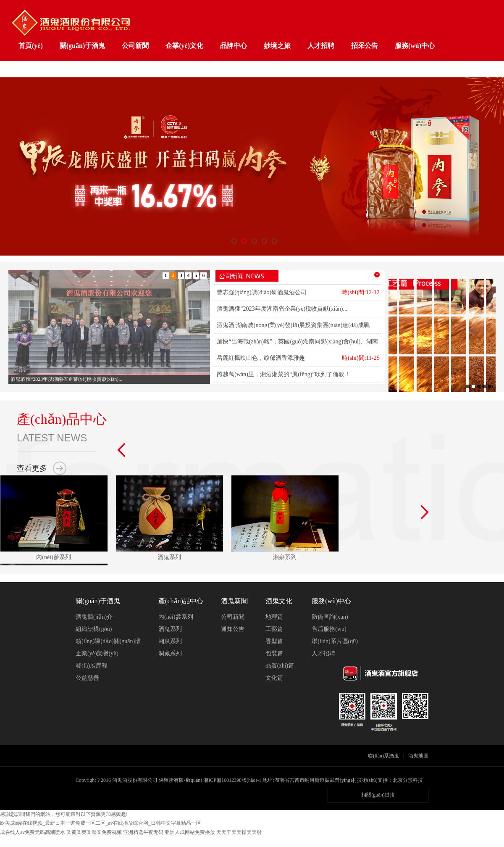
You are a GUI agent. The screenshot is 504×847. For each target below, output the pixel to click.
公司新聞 (135, 46)
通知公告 (233, 629)
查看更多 (32, 468)
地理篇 (274, 617)
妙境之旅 (277, 46)
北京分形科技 (408, 780)
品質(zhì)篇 (280, 666)
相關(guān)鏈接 (378, 795)
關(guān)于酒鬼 (82, 46)
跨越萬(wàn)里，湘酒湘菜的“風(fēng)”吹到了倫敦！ (283, 374)
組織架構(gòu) (94, 629)
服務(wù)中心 (415, 46)
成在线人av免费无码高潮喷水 (33, 832)
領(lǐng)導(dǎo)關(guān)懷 (108, 641)
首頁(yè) (31, 46)
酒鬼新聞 (234, 601)
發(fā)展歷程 (92, 666)
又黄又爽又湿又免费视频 (94, 832)
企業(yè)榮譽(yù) (97, 653)
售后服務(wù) (329, 629)
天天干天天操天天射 (239, 832)
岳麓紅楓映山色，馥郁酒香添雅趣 (261, 358)
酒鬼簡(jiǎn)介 (94, 617)
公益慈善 (87, 678)
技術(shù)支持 (372, 780)
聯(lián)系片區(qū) (335, 641)
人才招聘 (321, 46)
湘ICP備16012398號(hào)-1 (232, 780)
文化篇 (274, 678)
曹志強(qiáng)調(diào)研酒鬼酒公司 (262, 292)
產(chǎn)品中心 (181, 601)
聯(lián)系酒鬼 (383, 756)
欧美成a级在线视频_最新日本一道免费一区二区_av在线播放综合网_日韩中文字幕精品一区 (101, 823)
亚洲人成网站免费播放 (190, 832)
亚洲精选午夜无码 (143, 832)
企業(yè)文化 (184, 46)
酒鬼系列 (170, 629)
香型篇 (274, 641)
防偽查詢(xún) (330, 617)
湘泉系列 (170, 641)
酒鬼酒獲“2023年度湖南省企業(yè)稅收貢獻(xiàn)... (282, 309)
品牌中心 (234, 46)
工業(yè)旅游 (37, 70)
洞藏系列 (170, 653)
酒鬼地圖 (418, 756)
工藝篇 (274, 629)
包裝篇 (274, 653)
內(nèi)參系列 (176, 617)
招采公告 (365, 46)
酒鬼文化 (279, 601)
